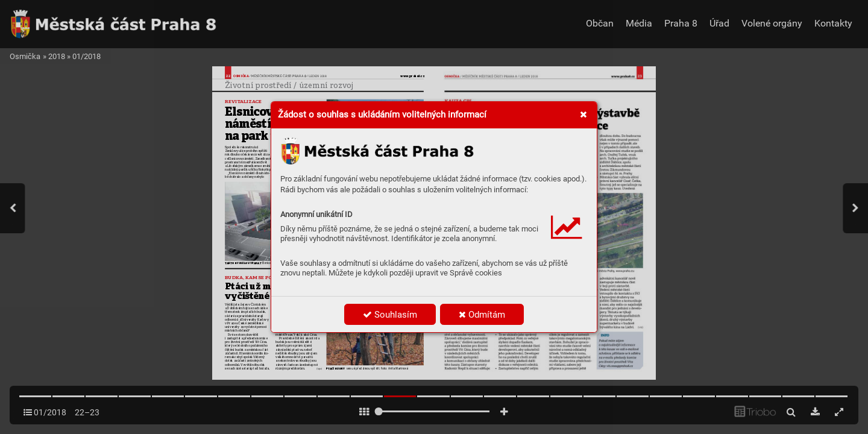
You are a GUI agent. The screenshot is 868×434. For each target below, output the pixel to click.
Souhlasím (390, 315)
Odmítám (482, 315)
